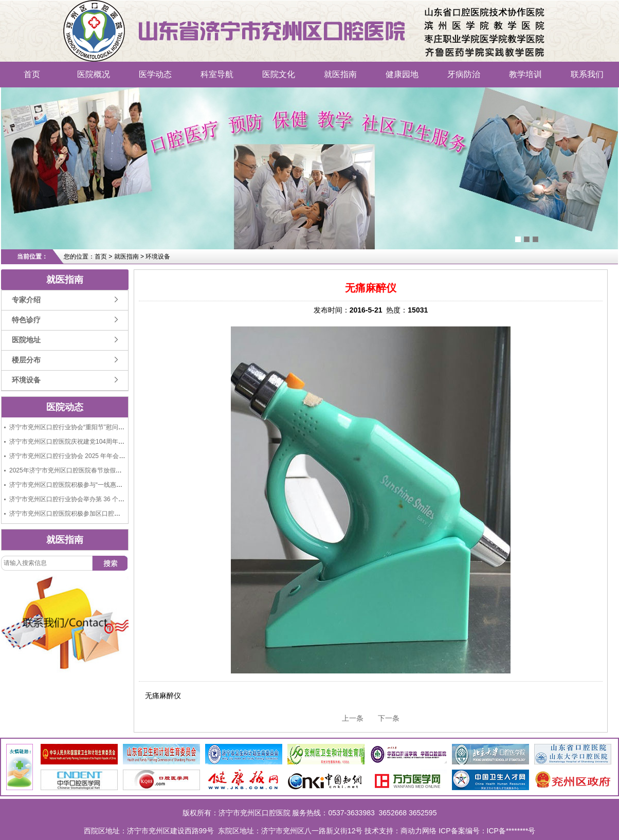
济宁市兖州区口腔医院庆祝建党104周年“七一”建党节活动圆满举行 (100, 442)
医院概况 (94, 74)
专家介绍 (26, 300)
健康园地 (402, 74)
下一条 (389, 718)
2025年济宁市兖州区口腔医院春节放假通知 (69, 470)
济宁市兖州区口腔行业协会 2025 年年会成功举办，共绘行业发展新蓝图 (107, 456)
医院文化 (279, 74)
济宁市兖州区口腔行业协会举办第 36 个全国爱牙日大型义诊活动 (98, 499)
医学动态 (155, 74)
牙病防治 (464, 74)
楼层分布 (26, 360)
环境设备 (26, 380)
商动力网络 (418, 831)
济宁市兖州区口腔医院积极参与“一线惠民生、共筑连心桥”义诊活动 (101, 485)
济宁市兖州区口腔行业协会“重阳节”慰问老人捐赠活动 (82, 427)
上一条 (353, 718)
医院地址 (26, 340)
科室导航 (217, 74)
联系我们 (587, 74)
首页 (32, 74)
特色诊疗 (26, 320)
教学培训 (525, 74)
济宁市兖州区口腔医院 (126, 18)
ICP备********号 (511, 831)
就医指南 (340, 74)
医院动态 (65, 407)
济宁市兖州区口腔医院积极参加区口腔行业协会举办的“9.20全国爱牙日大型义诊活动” (125, 514)
